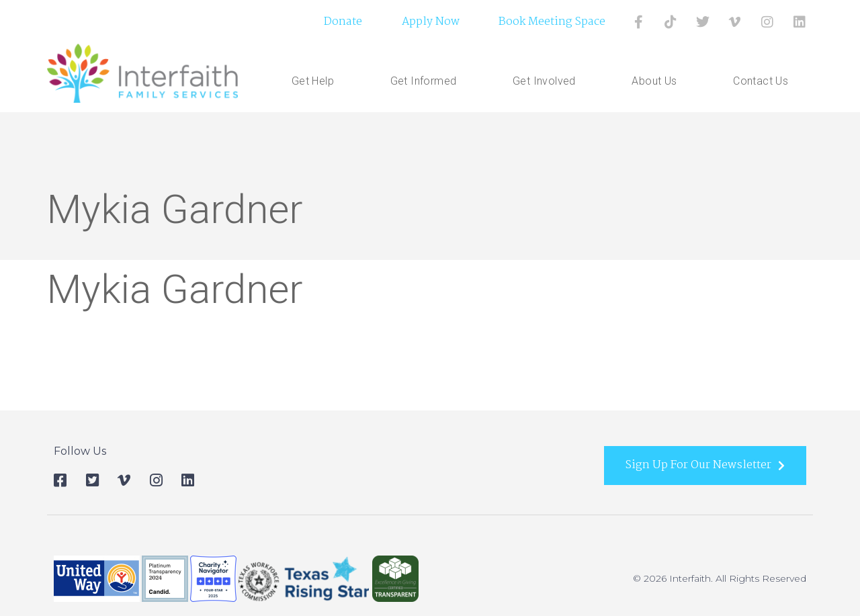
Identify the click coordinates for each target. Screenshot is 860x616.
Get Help (316, 81)
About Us (657, 81)
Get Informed (427, 81)
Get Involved (548, 81)
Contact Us (761, 81)
